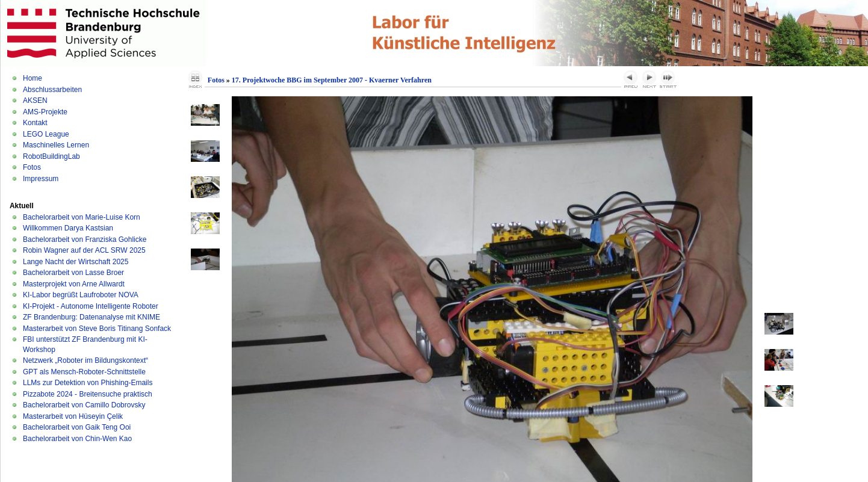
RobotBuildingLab (51, 156)
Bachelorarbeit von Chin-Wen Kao (77, 439)
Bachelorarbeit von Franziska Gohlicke (85, 239)
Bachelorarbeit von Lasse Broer (73, 273)
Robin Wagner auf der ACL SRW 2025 (84, 250)
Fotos (32, 167)
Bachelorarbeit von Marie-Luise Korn (82, 217)
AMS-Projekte (45, 112)
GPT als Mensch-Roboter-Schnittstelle (84, 372)
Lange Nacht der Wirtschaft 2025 (76, 262)
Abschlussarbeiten (52, 90)
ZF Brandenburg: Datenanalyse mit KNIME (91, 317)
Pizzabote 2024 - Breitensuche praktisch (88, 394)
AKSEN (35, 100)
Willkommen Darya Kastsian (68, 228)
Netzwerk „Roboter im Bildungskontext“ (85, 360)
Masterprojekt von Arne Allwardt (74, 284)
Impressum (41, 179)
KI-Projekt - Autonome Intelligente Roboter (91, 306)
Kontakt (35, 123)
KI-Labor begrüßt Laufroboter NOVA (81, 295)
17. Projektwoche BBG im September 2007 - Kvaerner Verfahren (332, 80)
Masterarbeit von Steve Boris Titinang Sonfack (97, 329)
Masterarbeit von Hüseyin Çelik (73, 416)
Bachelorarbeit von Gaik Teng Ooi (77, 427)
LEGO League (46, 134)
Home (33, 78)
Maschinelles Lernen (56, 145)
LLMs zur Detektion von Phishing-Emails (88, 383)
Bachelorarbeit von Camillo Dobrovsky (84, 405)
